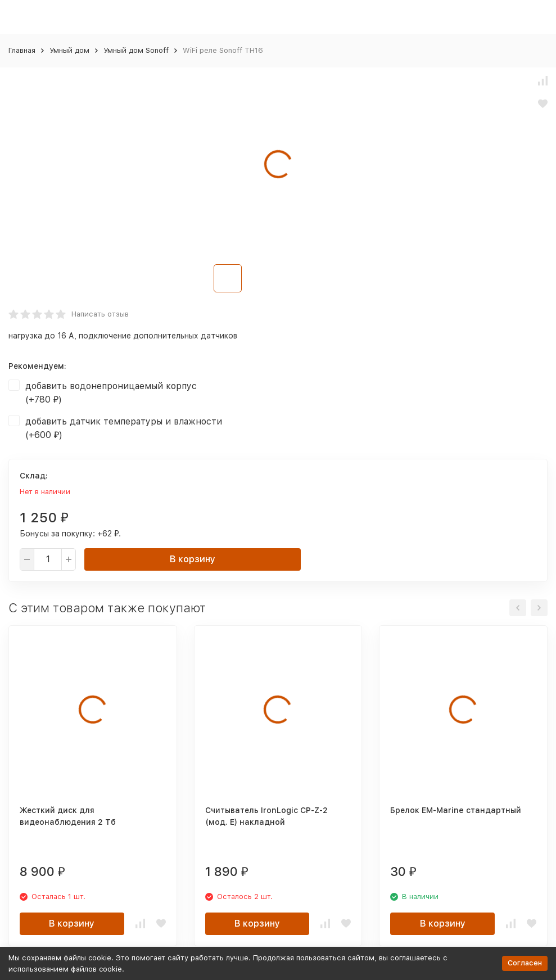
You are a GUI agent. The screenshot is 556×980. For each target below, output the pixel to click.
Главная (22, 50)
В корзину (193, 559)
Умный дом (69, 50)
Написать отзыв (100, 314)
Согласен (525, 963)
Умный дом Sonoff (136, 50)
